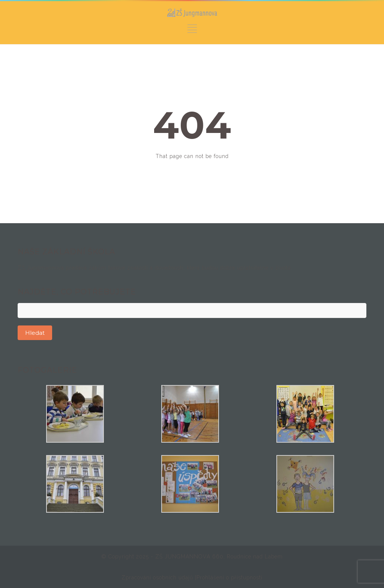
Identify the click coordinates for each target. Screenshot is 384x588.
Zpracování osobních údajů (158, 578)
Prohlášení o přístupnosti (229, 578)
